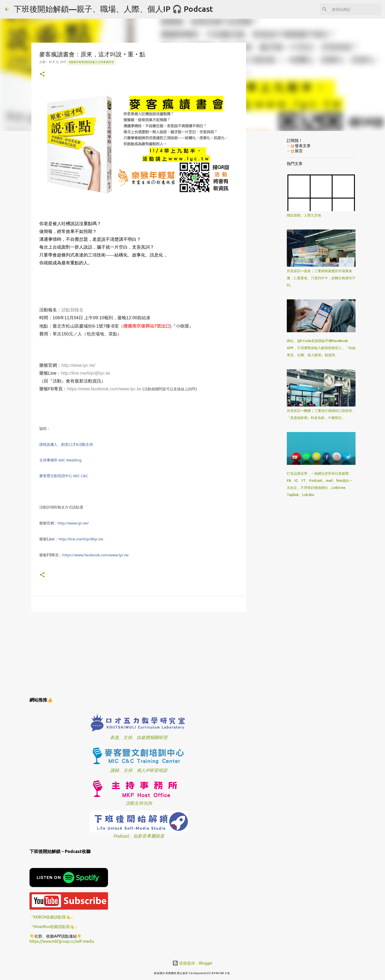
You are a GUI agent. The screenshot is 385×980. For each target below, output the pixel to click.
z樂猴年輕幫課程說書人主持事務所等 (91, 62)
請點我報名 (72, 310)
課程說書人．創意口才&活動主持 (66, 444)
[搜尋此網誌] (355, 9)
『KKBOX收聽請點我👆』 (52, 917)
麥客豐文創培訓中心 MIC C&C (64, 476)
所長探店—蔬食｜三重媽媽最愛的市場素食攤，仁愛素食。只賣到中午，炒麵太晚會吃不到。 (321, 278)
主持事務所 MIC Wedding (60, 460)
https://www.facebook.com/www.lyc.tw (104, 389)
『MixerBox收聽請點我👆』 (54, 927)
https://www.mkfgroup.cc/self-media (62, 941)
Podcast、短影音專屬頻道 (139, 836)
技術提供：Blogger (192, 963)
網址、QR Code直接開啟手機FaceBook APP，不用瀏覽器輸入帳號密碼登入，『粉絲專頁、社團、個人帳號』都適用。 (321, 348)
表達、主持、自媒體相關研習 (139, 737)
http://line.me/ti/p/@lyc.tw (85, 373)
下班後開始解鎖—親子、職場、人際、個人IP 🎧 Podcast (113, 9)
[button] (42, 74)
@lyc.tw (81, 539)
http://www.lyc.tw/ (78, 365)
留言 (297, 151)
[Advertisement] (139, 654)
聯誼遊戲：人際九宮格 (304, 215)
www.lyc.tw (95, 555)
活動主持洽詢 (139, 803)
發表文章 (301, 146)
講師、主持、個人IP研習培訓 (139, 770)
